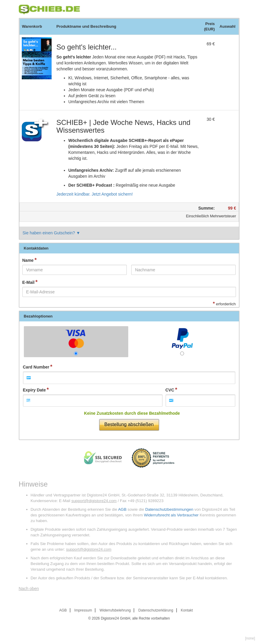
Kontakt (187, 610)
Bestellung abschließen (129, 424)
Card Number (36, 367)
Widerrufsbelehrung (115, 610)
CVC (170, 390)
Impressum (83, 610)
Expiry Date (34, 390)
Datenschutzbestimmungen (169, 509)
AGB (122, 509)
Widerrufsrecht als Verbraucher (171, 515)
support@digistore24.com (94, 501)
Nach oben (29, 589)
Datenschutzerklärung (156, 610)
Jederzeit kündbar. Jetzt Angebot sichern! (95, 194)
